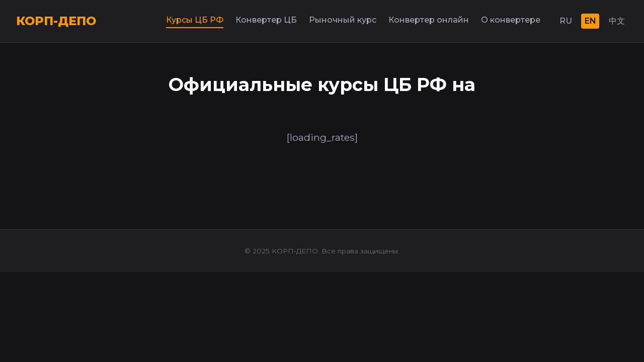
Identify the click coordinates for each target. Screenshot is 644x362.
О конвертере (511, 20)
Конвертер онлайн (429, 20)
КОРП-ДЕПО (56, 21)
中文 (617, 21)
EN (590, 21)
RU (566, 21)
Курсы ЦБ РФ (195, 20)
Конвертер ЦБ (266, 20)
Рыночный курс (343, 20)
